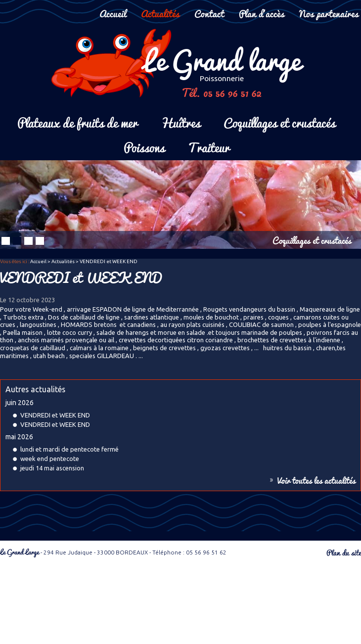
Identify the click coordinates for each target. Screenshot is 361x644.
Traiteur (209, 147)
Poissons (144, 147)
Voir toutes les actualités (316, 480)
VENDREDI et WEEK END (55, 415)
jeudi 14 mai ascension (52, 468)
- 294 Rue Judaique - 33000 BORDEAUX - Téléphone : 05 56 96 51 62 (113, 552)
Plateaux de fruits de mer (77, 122)
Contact (209, 13)
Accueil (113, 13)
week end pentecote (50, 459)
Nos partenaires (329, 13)
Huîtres (180, 122)
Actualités (160, 13)
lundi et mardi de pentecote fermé (69, 449)
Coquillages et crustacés (279, 122)
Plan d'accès (262, 13)
